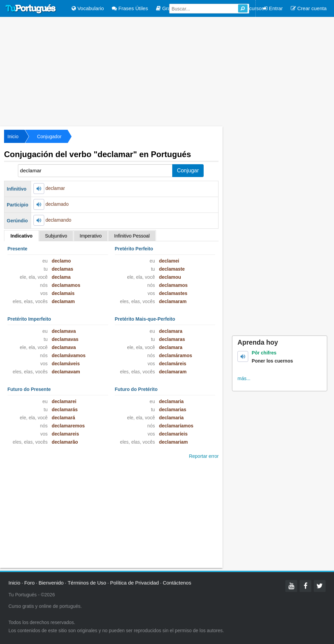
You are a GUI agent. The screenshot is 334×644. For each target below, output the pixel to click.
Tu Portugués (31, 9)
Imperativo (91, 236)
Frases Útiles (130, 8)
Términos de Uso (87, 583)
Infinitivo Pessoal (132, 236)
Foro (30, 583)
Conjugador (49, 137)
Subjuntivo (56, 236)
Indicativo (21, 236)
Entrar (273, 8)
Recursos (250, 8)
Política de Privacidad (134, 583)
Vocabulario (88, 8)
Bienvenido (51, 583)
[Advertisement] (167, 71)
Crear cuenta (309, 8)
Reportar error (204, 456)
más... (244, 378)
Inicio (13, 137)
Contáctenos (177, 583)
